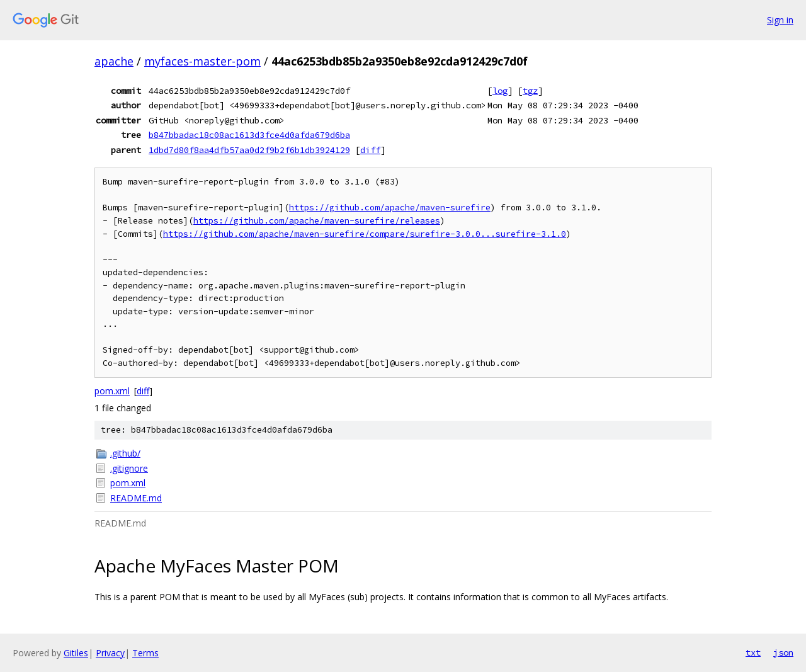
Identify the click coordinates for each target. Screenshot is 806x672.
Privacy (110, 653)
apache (114, 61)
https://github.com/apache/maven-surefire (390, 208)
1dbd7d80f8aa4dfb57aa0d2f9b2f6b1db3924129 (249, 150)
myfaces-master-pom (202, 61)
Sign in (780, 20)
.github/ (125, 453)
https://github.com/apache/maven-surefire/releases (317, 221)
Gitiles (76, 653)
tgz (530, 91)
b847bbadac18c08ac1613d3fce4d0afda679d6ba (249, 135)
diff (370, 150)
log (500, 91)
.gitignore (129, 468)
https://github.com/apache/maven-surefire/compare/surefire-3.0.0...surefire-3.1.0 (365, 234)
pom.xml (112, 391)
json (783, 652)
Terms (145, 653)
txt (753, 652)
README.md (136, 498)
